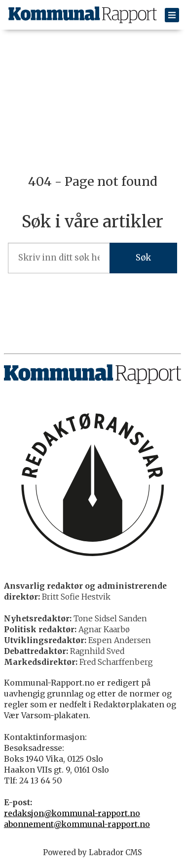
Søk (143, 258)
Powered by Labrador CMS (92, 852)
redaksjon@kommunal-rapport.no (72, 813)
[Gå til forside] (83, 15)
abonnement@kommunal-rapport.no (77, 824)
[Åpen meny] (172, 15)
